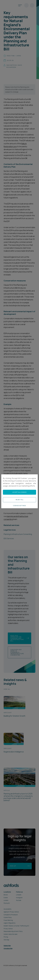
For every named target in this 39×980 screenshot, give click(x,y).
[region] (19, 491)
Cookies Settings (19, 506)
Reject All (19, 500)
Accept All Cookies (19, 492)
